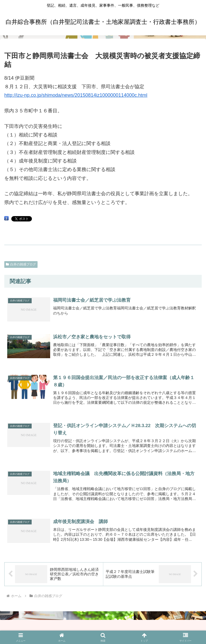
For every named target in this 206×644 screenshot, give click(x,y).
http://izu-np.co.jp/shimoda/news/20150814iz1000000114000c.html (76, 95)
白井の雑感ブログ (21, 264)
